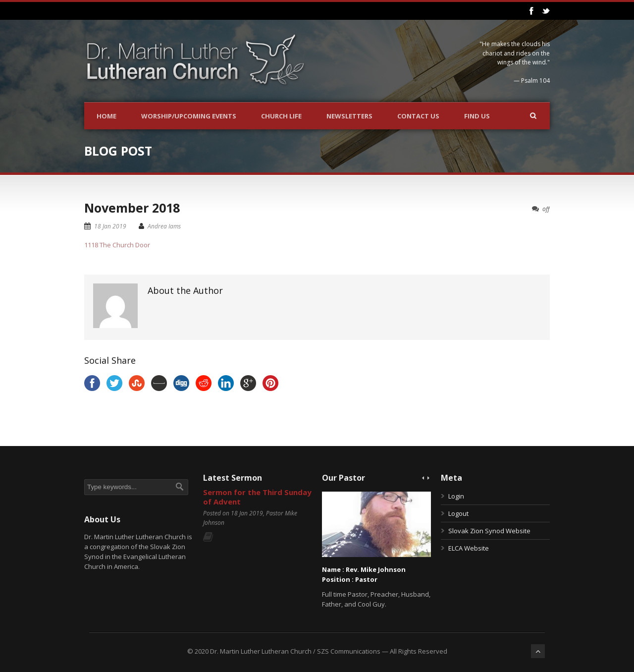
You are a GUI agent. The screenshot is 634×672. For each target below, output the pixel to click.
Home (106, 116)
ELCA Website (469, 548)
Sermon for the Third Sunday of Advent (257, 497)
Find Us (477, 116)
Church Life (281, 116)
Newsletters (349, 116)
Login (456, 496)
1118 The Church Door (117, 245)
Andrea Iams (164, 226)
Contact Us (418, 116)
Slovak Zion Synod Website (489, 531)
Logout (458, 513)
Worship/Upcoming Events (189, 116)
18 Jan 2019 (110, 226)
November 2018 (132, 208)
